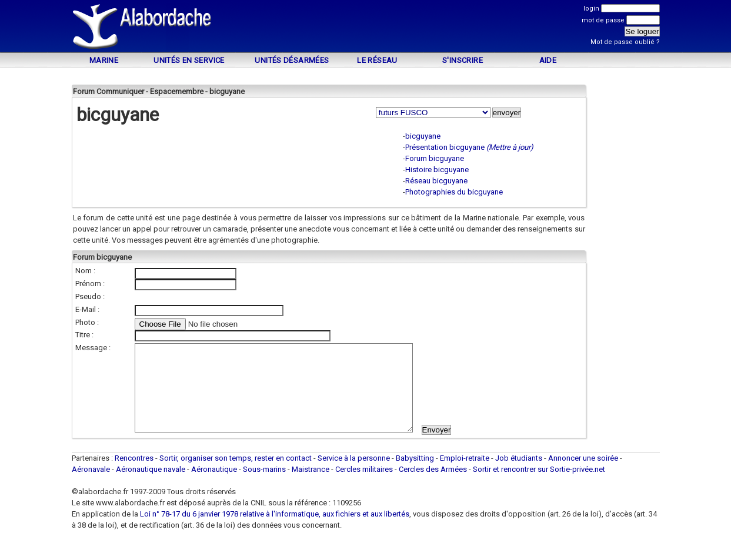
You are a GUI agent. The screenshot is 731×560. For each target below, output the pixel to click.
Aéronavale (91, 487)
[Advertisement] (366, 28)
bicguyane (423, 136)
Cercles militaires (364, 487)
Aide (548, 60)
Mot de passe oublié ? (625, 42)
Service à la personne (354, 476)
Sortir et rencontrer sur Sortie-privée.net (539, 487)
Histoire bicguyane (437, 170)
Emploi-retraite (465, 476)
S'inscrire (463, 60)
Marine (104, 60)
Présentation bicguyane (445, 147)
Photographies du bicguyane (454, 192)
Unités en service (189, 60)
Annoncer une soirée (583, 476)
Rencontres (134, 476)
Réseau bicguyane (436, 181)
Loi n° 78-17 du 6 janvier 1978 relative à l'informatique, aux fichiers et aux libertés (274, 532)
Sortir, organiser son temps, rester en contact (236, 476)
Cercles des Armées (433, 487)
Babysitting (415, 476)
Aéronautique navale (151, 487)
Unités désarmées (292, 60)
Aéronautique (215, 487)
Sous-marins (264, 487)
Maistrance (311, 487)
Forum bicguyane (435, 158)
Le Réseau (377, 60)
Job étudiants (519, 476)
